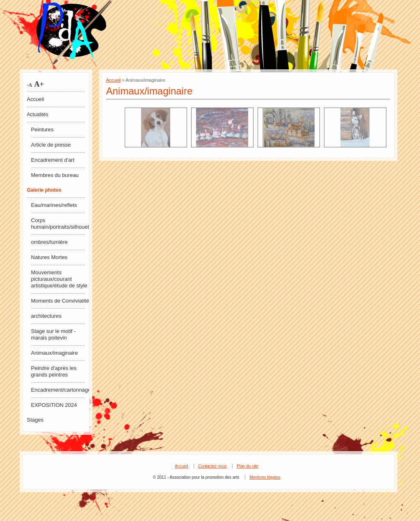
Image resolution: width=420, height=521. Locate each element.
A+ (38, 84)
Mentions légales (265, 477)
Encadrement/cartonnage (60, 390)
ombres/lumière (50, 242)
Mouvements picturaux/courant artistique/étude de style (59, 279)
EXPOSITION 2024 (54, 405)
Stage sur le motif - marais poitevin (54, 334)
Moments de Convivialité (60, 301)
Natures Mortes (49, 257)
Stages (35, 420)
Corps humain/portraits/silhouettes (60, 224)
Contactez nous (212, 466)
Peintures (42, 130)
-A (30, 85)
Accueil (36, 99)
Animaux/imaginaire (55, 353)
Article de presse (51, 145)
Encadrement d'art (53, 160)
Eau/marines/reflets (54, 205)
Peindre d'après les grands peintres (54, 371)
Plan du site (247, 466)
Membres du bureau (55, 175)
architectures (46, 316)
